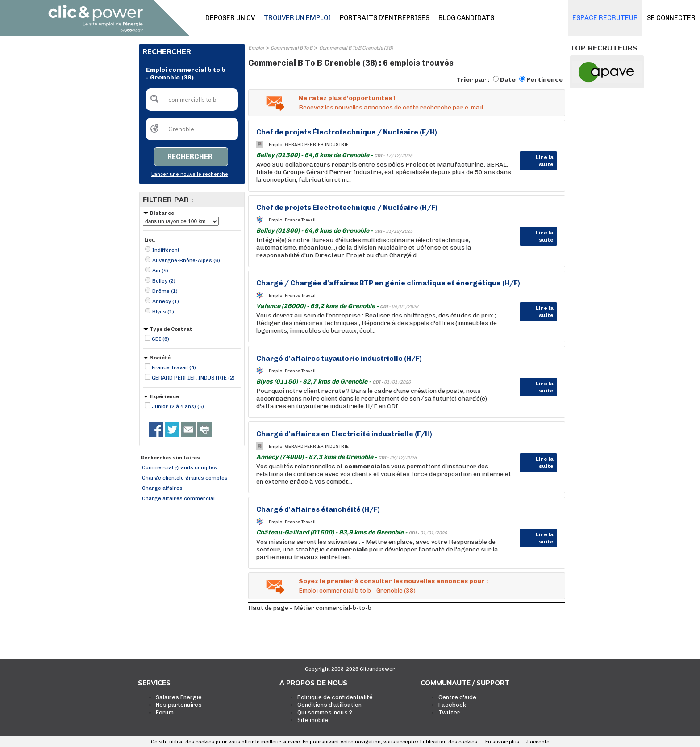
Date (508, 80)
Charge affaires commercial (178, 498)
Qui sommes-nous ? (325, 712)
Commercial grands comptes (179, 467)
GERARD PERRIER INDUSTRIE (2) (193, 378)
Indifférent (166, 250)
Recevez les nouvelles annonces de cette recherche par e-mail (391, 107)
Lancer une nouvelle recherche (190, 174)
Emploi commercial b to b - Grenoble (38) (357, 591)
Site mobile (313, 720)
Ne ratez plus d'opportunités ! (347, 98)
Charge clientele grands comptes (185, 478)
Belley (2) (164, 281)
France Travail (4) (174, 367)
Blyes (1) (163, 312)
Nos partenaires (179, 705)
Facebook (452, 705)
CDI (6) (160, 339)
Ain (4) (160, 271)
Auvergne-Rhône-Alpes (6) (186, 260)
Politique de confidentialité (335, 697)
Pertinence (545, 80)
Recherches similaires (170, 458)
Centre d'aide (457, 697)
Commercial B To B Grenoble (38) (356, 48)
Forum (165, 712)
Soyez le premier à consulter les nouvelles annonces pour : (393, 581)
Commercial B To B (292, 48)
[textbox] (192, 100)
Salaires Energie (179, 697)
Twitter (449, 712)
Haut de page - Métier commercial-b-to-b (310, 608)
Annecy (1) (166, 301)
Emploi (256, 48)
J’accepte (538, 742)
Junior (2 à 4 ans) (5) (178, 406)
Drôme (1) (165, 291)
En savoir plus (502, 742)
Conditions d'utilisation (329, 705)
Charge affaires (162, 488)
